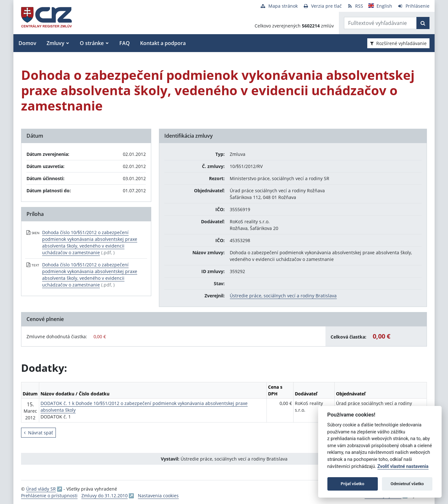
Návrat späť (38, 433)
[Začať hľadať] (423, 23)
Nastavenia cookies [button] (158, 496)
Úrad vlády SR (41, 489)
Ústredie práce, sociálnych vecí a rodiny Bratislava (283, 296)
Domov (27, 43)
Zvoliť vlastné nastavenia (403, 466)
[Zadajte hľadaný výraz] (380, 23)
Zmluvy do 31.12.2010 (105, 496)
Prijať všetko (353, 484)
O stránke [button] (92, 43)
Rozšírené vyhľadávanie (398, 43)
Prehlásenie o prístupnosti (49, 496)
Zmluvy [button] (56, 43)
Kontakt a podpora (163, 43)
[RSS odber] (355, 6)
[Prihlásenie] (413, 6)
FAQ (125, 43)
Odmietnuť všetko (407, 484)
